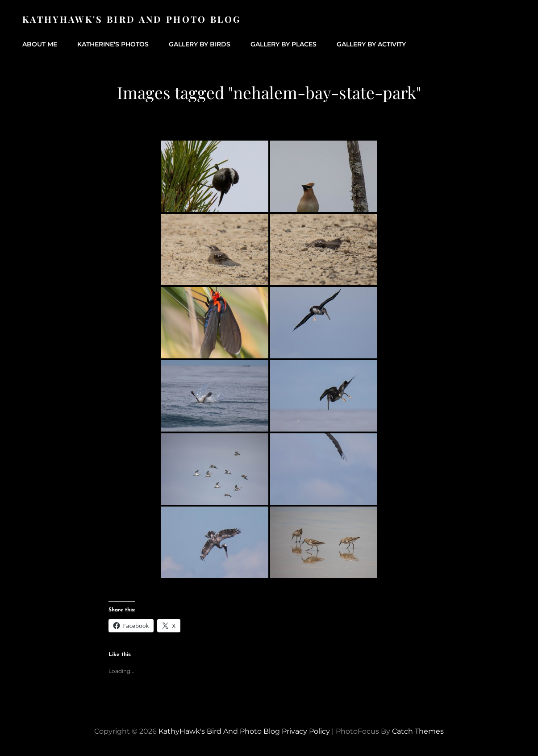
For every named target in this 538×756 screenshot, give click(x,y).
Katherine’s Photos (113, 44)
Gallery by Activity (371, 44)
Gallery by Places (284, 44)
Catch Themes (418, 731)
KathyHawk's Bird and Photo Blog (132, 19)
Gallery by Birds (200, 44)
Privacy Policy (306, 731)
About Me (40, 44)
